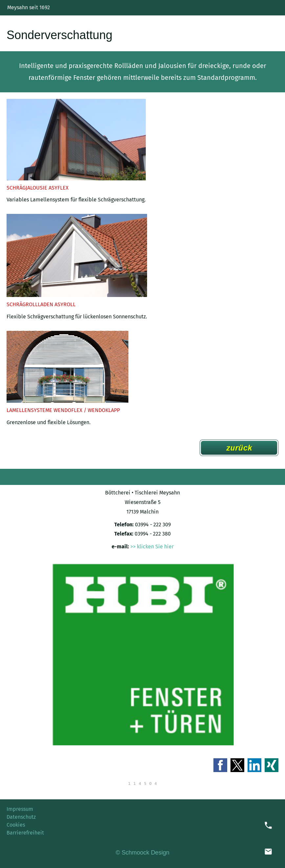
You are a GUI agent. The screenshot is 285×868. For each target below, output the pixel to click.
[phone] (268, 825)
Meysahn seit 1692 (29, 7)
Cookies (16, 825)
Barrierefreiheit (25, 833)
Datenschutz (21, 817)
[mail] (268, 852)
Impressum (20, 809)
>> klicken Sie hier (152, 547)
